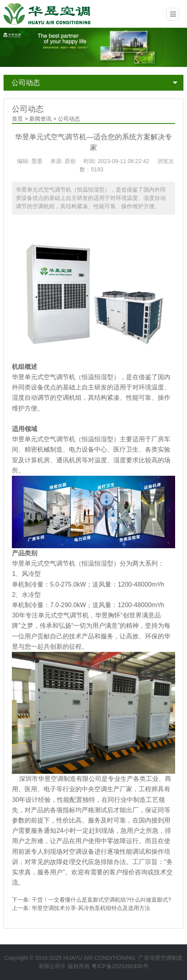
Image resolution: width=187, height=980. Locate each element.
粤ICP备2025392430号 (120, 966)
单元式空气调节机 (63, 615)
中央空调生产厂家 (107, 789)
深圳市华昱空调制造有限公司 (60, 779)
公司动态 (26, 83)
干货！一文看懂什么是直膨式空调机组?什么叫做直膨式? (101, 900)
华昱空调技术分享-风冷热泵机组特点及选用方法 (91, 908)
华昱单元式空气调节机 (44, 377)
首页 (17, 119)
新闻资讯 (40, 119)
